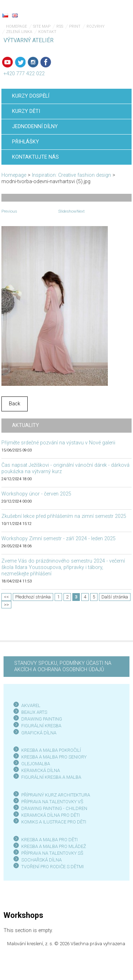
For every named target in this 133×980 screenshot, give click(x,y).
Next (81, 211)
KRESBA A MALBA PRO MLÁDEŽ (54, 846)
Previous (9, 211)
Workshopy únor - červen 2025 (36, 494)
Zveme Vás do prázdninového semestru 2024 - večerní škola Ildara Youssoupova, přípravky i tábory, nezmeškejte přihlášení (63, 567)
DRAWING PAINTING (42, 719)
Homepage (16, 26)
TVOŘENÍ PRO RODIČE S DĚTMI (52, 867)
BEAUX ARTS (34, 712)
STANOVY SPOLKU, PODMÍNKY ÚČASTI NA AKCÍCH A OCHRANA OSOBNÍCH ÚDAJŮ (63, 666)
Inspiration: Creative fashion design (71, 175)
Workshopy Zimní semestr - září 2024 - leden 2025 (59, 539)
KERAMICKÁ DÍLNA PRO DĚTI (51, 815)
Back (15, 404)
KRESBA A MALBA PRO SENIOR (53, 757)
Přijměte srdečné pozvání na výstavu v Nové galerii (58, 443)
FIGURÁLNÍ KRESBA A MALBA (51, 777)
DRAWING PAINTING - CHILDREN (54, 808)
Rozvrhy (96, 26)
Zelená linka (19, 32)
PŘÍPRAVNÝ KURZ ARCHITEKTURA (56, 795)
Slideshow (67, 211)
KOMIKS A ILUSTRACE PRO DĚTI (54, 822)
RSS (60, 26)
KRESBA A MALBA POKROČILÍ (51, 750)
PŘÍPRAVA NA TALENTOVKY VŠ (52, 802)
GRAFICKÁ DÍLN (37, 733)
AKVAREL (31, 705)
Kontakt (47, 32)
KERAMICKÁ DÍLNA (41, 770)
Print (75, 26)
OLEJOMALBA (36, 764)
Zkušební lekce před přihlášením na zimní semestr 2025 (64, 516)
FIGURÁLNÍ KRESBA (41, 726)
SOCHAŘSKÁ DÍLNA (41, 860)
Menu (113, 11)
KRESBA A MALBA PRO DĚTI (49, 840)
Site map (42, 26)
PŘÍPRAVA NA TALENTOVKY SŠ (52, 853)
